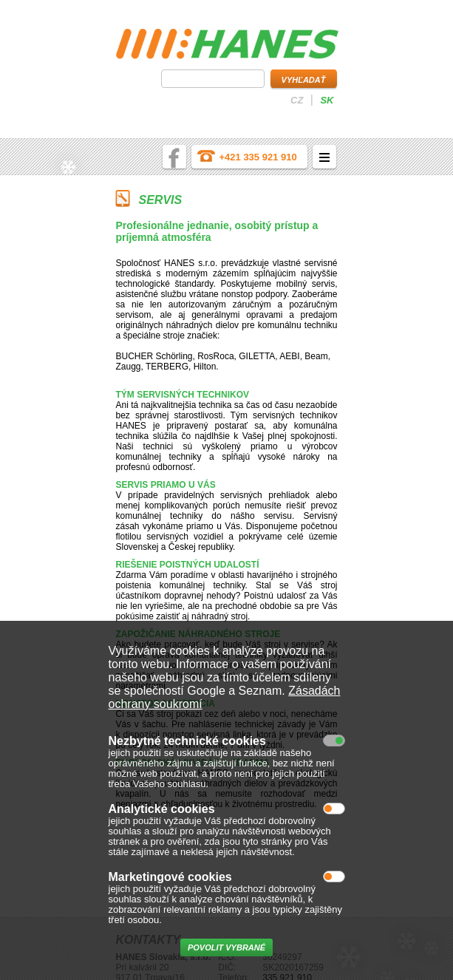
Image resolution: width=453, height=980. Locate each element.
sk (327, 100)
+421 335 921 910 (258, 157)
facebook (174, 157)
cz (297, 100)
